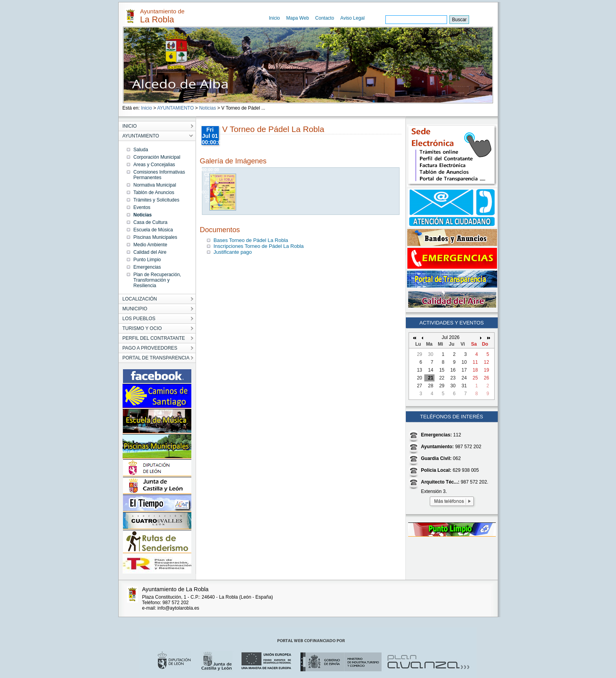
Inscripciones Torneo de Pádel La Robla (259, 246)
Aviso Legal (352, 18)
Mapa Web (298, 18)
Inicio (275, 18)
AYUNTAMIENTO (175, 108)
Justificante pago (233, 252)
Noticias (208, 108)
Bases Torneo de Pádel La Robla (251, 240)
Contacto (324, 18)
